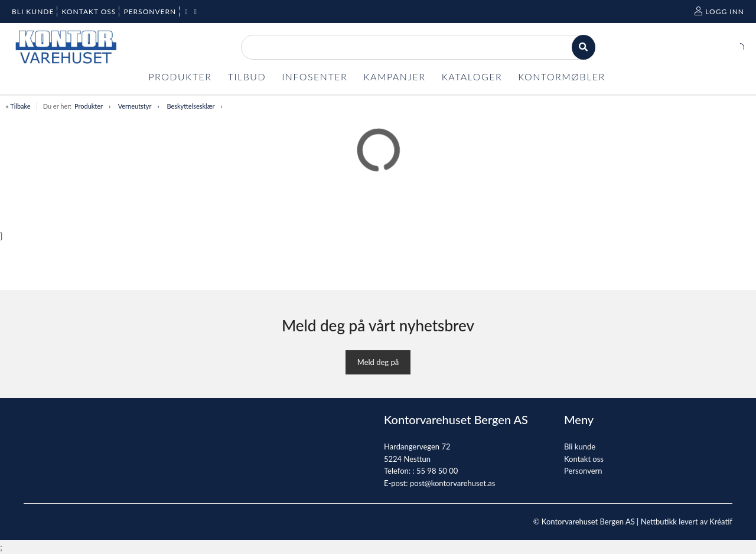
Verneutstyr (135, 106)
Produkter (89, 106)
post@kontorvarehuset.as (452, 483)
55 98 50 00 (437, 471)
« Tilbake (18, 106)
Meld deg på (378, 362)
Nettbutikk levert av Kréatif (687, 522)
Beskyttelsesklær (190, 106)
